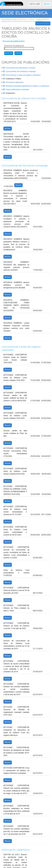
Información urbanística (15, 82)
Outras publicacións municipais (17, 90)
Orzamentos (10, 93)
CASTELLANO (35, 4)
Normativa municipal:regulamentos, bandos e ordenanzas (27, 86)
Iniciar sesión (43, 23)
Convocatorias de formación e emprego (21, 71)
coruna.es (22, 19)
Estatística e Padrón (13, 79)
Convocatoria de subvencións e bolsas (20, 68)
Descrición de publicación (14, 46)
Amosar (8, 129)
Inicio (32, 19)
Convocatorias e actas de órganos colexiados (23, 75)
